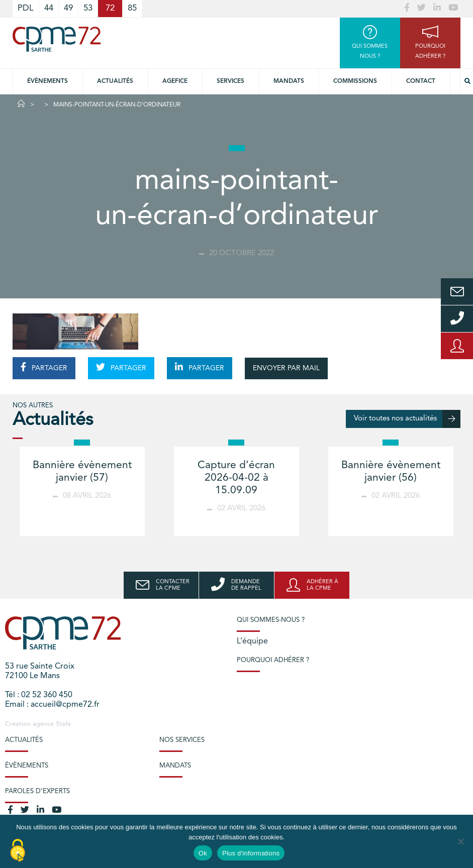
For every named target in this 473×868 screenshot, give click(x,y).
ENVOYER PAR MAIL (286, 368)
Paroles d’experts (37, 791)
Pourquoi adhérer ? (273, 660)
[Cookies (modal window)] (18, 851)
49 (68, 8)
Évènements (48, 81)
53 (88, 8)
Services (230, 81)
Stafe (63, 724)
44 (49, 8)
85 (132, 8)
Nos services (182, 740)
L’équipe (252, 641)
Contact (421, 81)
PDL (26, 8)
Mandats (289, 81)
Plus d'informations (251, 853)
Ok (203, 853)
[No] (460, 841)
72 (110, 8)
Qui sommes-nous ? (271, 620)
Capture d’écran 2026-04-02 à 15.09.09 (236, 478)
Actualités (115, 81)
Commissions (355, 81)
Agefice (175, 81)
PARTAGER (44, 367)
